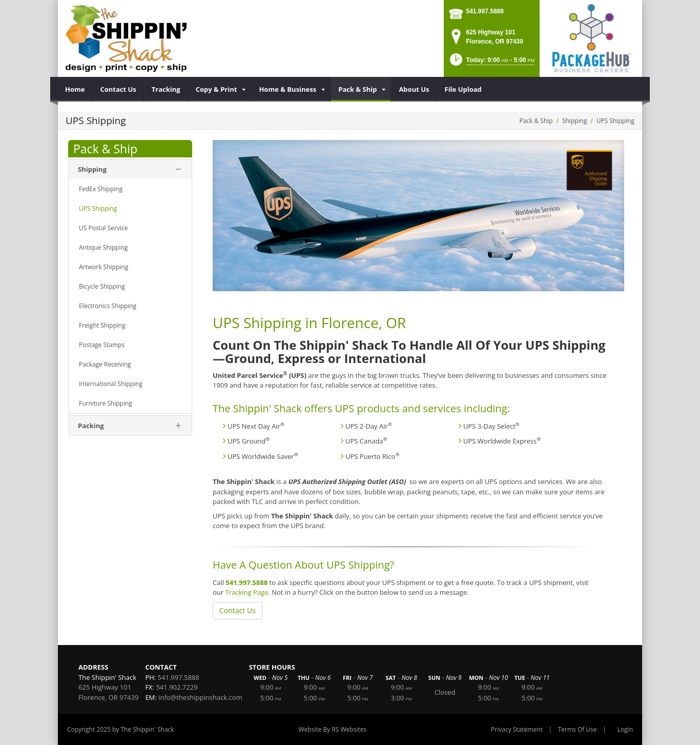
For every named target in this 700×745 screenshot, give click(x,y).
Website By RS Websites (333, 729)
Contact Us (238, 610)
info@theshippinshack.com (200, 697)
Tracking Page (246, 592)
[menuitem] (75, 89)
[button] (491, 63)
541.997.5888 (485, 11)
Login (625, 729)
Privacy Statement (517, 729)
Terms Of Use (578, 729)
